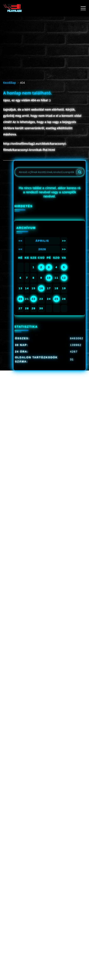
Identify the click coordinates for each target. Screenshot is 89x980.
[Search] (80, 172)
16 (41, 288)
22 (33, 299)
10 (49, 278)
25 (56, 299)
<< (20, 241)
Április (42, 241)
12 (64, 278)
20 (21, 299)
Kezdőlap (10, 83)
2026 (42, 249)
